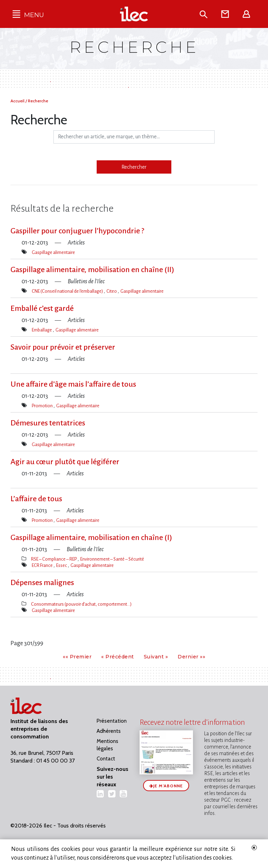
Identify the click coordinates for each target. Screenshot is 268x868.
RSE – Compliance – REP (54, 559)
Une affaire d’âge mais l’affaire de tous (73, 384)
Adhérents (109, 731)
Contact (106, 759)
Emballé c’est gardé (42, 308)
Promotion (43, 406)
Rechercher (134, 167)
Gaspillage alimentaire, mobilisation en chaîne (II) (92, 270)
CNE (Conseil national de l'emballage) (68, 291)
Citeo (112, 291)
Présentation (112, 721)
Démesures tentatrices (48, 423)
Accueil (18, 101)
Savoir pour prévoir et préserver (63, 347)
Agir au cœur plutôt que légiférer (65, 462)
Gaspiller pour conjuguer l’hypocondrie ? (77, 231)
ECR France (43, 565)
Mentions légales (107, 745)
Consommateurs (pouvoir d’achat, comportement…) (81, 604)
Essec (62, 565)
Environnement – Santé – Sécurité (112, 559)
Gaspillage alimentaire (53, 252)
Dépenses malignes (42, 583)
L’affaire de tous (36, 499)
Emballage (42, 330)
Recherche (38, 101)
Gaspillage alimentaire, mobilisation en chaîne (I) (91, 538)
